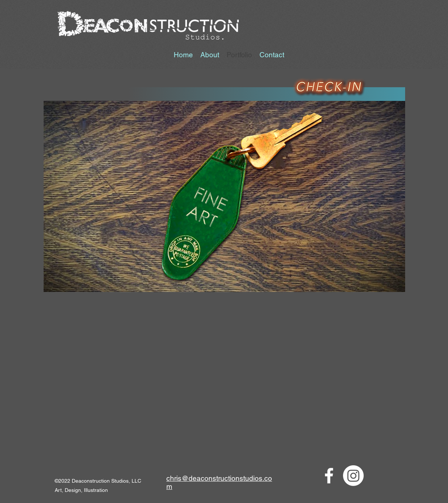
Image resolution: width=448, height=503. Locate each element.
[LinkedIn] (353, 476)
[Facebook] (329, 476)
